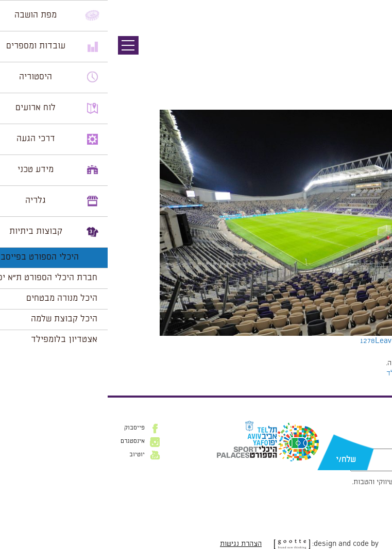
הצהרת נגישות (133, 544)
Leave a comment (298, 341)
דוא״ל (372, 443)
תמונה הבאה (374, 64)
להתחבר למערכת (358, 363)
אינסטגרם (25, 441)
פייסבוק (27, 428)
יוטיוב (29, 455)
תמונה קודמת (373, 54)
